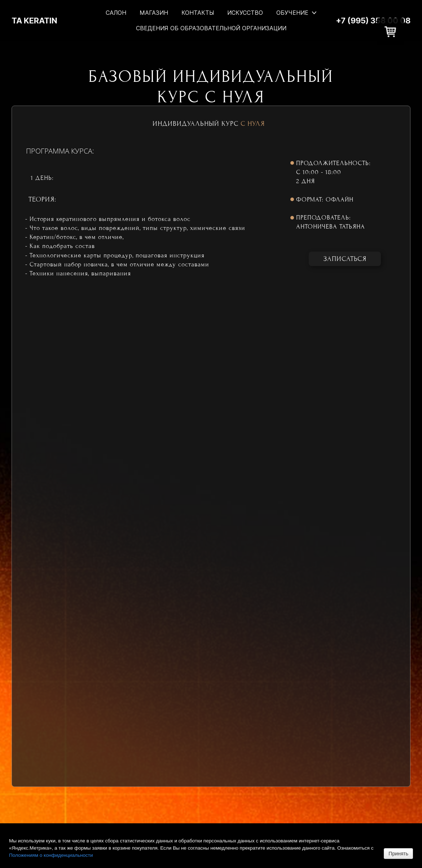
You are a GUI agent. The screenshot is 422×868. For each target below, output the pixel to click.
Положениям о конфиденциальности (51, 855)
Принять (398, 854)
